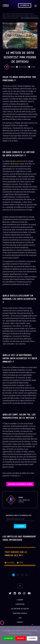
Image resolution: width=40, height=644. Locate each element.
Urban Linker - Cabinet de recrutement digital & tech (18, 14)
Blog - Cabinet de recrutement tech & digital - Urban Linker (20, 16)
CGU (20, 618)
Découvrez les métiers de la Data (20, 484)
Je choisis (32, 638)
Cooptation (20, 604)
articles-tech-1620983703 (10, 18)
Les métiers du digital (20, 609)
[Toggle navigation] (36, 6)
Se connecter (25, 5)
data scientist (17, 161)
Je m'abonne (20, 526)
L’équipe (20, 600)
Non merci (21, 638)
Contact (20, 622)
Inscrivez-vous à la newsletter (19, 516)
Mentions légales (20, 613)
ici (19, 476)
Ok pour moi (9, 638)
